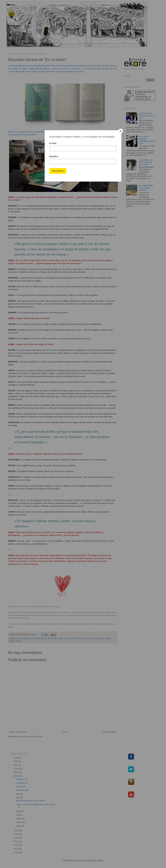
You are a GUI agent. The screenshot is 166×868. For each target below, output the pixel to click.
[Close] (121, 131)
